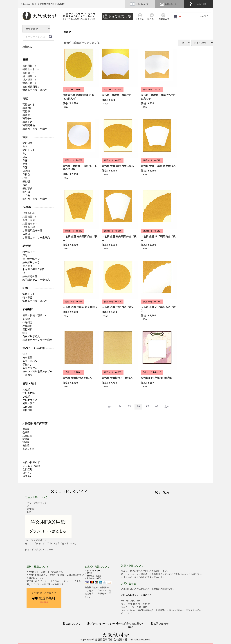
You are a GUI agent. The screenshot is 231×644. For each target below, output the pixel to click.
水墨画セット (30, 224)
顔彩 (25, 255)
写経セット (29, 105)
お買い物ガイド (139, 4)
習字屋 (26, 429)
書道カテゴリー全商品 (35, 90)
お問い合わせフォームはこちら (136, 595)
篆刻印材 (27, 143)
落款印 (26, 234)
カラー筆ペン (30, 361)
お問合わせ (29, 476)
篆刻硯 (26, 181)
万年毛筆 (27, 358)
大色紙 (26, 389)
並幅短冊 (27, 410)
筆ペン (26, 354)
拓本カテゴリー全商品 (35, 301)
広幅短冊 (27, 407)
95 (129, 406)
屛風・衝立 (29, 403)
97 (147, 406)
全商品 (67, 32)
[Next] (167, 407)
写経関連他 (29, 125)
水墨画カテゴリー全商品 (36, 238)
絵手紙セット (30, 252)
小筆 (25, 178)
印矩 (25, 185)
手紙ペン (27, 365)
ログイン (27, 473)
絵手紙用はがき (31, 262)
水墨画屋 (27, 436)
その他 (26, 195)
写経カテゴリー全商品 (35, 129)
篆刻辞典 (27, 188)
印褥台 (26, 175)
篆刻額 (26, 192)
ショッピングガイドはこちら (39, 549)
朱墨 (25, 164)
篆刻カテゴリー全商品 (35, 199)
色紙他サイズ (30, 400)
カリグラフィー (31, 368)
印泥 (25, 157)
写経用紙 (27, 108)
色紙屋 (26, 432)
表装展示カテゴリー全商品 (37, 340)
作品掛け (27, 322)
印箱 (25, 147)
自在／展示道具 (31, 336)
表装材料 (27, 326)
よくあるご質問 (197, 4)
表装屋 (26, 446)
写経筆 (26, 111)
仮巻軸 (26, 319)
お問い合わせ (168, 4)
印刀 (25, 154)
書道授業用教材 (31, 87)
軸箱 (25, 333)
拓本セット (29, 294)
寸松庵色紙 (29, 393)
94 (120, 406)
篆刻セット (29, 150)
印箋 (25, 168)
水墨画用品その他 (32, 231)
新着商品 (27, 47)
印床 (25, 161)
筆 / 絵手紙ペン (31, 259)
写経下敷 (27, 122)
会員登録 (27, 469)
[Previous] (110, 407)
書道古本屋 (28, 449)
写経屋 (26, 442)
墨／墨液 (27, 266)
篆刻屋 (26, 439)
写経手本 (27, 118)
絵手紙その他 (30, 276)
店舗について (72, 624)
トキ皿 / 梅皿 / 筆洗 (33, 269)
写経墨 (26, 115)
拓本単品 (27, 298)
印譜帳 (26, 171)
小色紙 (26, 396)
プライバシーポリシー (101, 624)
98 (157, 406)
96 (138, 406)
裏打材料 (27, 329)
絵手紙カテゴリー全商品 (36, 280)
